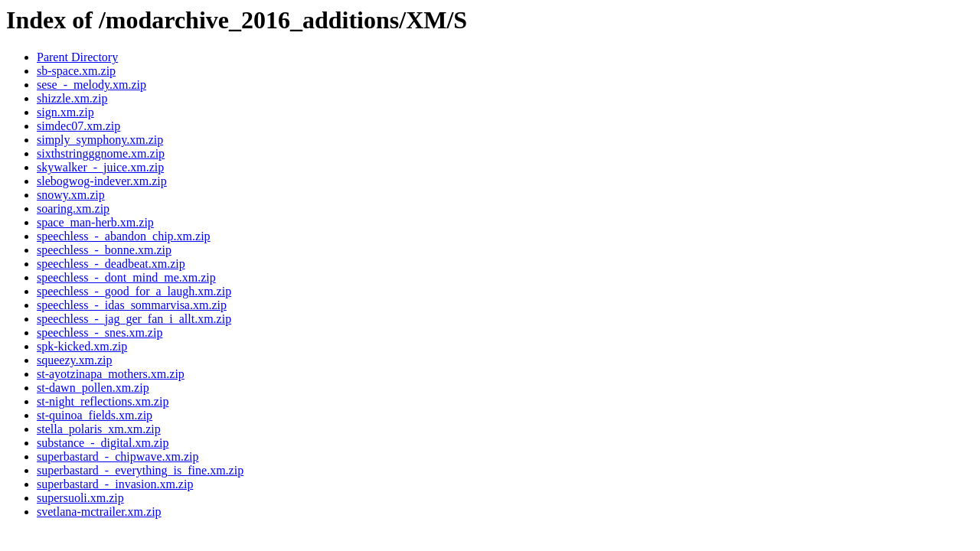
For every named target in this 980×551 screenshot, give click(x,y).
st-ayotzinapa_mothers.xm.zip (111, 374)
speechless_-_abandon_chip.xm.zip (124, 236)
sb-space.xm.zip (76, 71)
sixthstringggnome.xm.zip (101, 153)
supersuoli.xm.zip (80, 498)
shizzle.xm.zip (72, 98)
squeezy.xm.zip (74, 360)
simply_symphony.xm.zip (100, 140)
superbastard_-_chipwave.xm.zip (118, 456)
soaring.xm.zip (73, 209)
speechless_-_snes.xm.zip (100, 333)
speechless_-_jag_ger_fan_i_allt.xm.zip (134, 319)
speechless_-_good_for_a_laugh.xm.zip (134, 291)
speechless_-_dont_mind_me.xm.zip (126, 277)
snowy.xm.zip (71, 195)
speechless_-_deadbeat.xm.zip (111, 264)
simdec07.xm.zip (78, 126)
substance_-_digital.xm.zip (103, 443)
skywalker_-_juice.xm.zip (100, 167)
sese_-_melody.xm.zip (91, 85)
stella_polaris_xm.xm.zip (99, 429)
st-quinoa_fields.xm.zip (95, 415)
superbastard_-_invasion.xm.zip (115, 484)
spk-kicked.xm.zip (82, 346)
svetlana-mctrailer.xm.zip (99, 512)
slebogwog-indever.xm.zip (102, 181)
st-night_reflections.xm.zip (103, 401)
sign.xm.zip (65, 112)
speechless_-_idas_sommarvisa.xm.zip (132, 305)
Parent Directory (77, 57)
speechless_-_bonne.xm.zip (104, 250)
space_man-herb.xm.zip (95, 222)
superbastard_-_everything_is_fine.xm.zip (140, 470)
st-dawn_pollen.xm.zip (93, 388)
